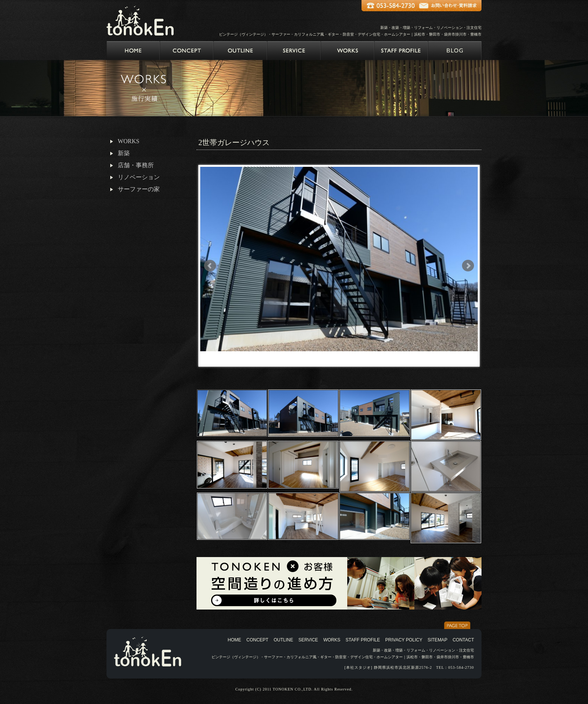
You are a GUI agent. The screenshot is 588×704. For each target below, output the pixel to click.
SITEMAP (437, 640)
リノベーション (139, 177)
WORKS (129, 141)
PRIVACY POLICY (404, 640)
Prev (210, 266)
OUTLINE (283, 640)
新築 (124, 153)
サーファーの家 (139, 189)
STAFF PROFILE (363, 640)
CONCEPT (257, 640)
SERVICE (308, 640)
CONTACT (463, 640)
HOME (234, 640)
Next (468, 266)
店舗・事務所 (136, 165)
